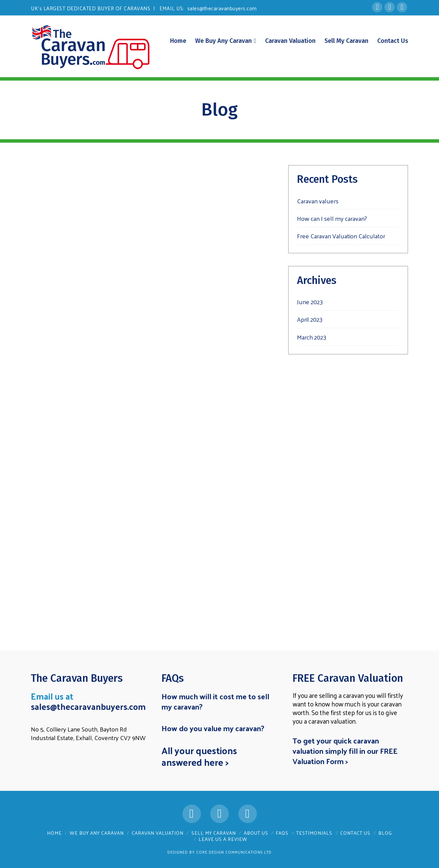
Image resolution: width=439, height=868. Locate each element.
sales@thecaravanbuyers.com (222, 8)
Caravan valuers (318, 201)
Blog (385, 833)
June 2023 (310, 302)
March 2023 (312, 337)
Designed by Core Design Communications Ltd (219, 852)
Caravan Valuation (158, 833)
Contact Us (355, 833)
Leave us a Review (223, 839)
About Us (256, 833)
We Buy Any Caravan (97, 833)
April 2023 (310, 319)
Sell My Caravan (214, 833)
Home (54, 833)
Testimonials (314, 833)
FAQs (282, 833)
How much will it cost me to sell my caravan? (215, 701)
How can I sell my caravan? (332, 218)
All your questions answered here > (199, 756)
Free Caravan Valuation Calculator (341, 236)
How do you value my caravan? (213, 728)
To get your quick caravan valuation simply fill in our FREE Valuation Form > (345, 751)
